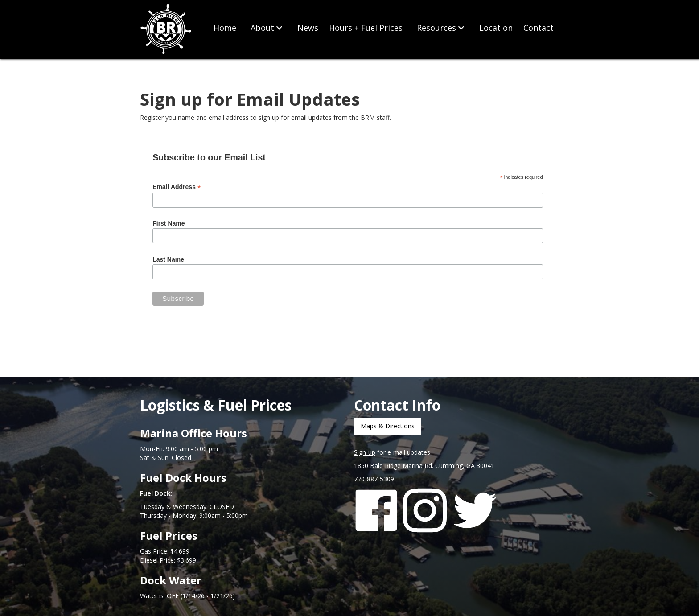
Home (225, 28)
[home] (167, 30)
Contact (539, 28)
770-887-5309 (374, 479)
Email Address (177, 187)
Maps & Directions (388, 426)
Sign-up (365, 452)
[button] (267, 28)
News (308, 28)
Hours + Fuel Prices (366, 28)
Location (496, 28)
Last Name (168, 259)
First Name (169, 223)
